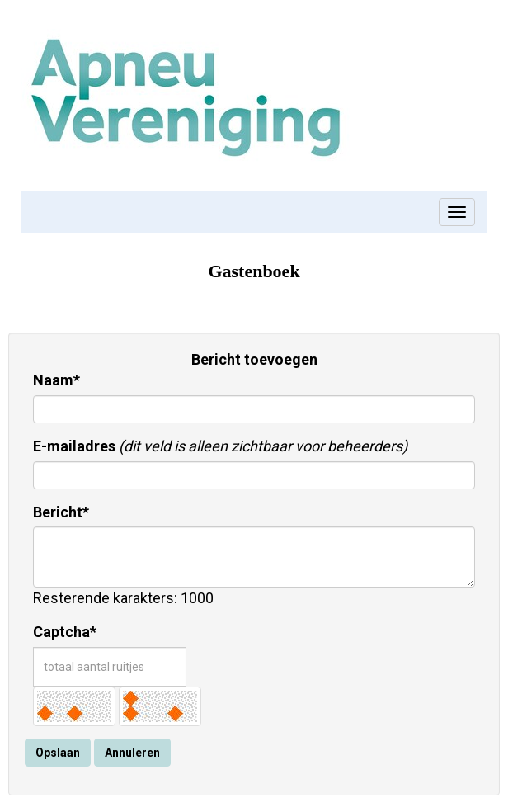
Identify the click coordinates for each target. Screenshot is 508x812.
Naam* (56, 380)
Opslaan (58, 753)
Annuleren (132, 753)
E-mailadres (74, 446)
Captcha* (65, 632)
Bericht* (61, 512)
